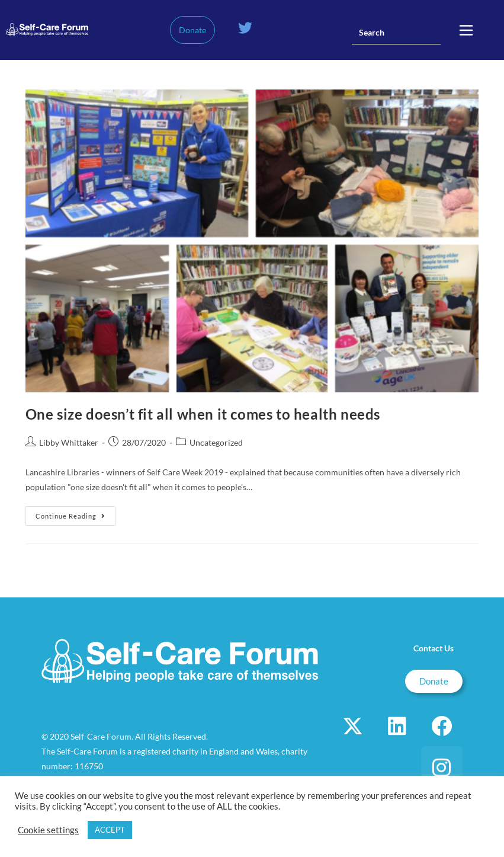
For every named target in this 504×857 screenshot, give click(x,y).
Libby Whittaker (69, 442)
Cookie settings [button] (48, 830)
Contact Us (434, 648)
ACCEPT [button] (110, 830)
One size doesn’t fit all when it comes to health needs (203, 414)
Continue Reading (76, 513)
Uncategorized (216, 442)
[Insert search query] (396, 33)
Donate (192, 30)
